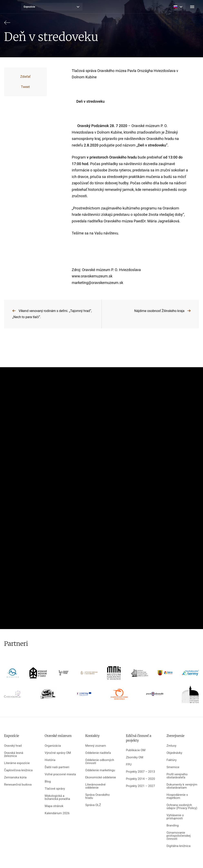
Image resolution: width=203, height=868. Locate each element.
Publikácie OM (136, 750)
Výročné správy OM (58, 753)
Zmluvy (171, 746)
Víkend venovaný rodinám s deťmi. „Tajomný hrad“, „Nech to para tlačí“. (52, 314)
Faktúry (171, 760)
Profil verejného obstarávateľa (177, 776)
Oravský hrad (13, 746)
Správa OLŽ (93, 805)
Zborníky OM (134, 757)
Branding (172, 826)
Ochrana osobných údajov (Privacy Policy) (182, 807)
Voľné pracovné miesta (60, 774)
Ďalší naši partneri (57, 767)
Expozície (29, 7)
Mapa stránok (54, 806)
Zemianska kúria (15, 777)
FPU (129, 765)
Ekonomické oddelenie (101, 777)
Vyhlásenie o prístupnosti (175, 817)
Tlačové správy (55, 789)
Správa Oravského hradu (98, 796)
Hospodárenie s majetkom (177, 796)
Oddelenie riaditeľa (98, 753)
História (50, 760)
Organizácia (53, 746)
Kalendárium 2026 (57, 813)
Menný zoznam (96, 746)
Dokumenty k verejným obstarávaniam (182, 786)
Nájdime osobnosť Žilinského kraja (159, 311)
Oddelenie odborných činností (100, 762)
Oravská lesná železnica (14, 754)
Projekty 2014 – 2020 (140, 779)
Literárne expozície (17, 763)
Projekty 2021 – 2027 (140, 786)
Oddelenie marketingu (100, 770)
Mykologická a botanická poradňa (57, 797)
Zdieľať (25, 77)
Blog (48, 782)
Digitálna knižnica (178, 846)
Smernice (173, 767)
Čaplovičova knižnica (18, 770)
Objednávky (174, 753)
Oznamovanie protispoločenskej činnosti (178, 836)
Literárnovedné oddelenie (95, 786)
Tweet (25, 87)
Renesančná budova (18, 785)
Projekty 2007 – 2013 (140, 772)
